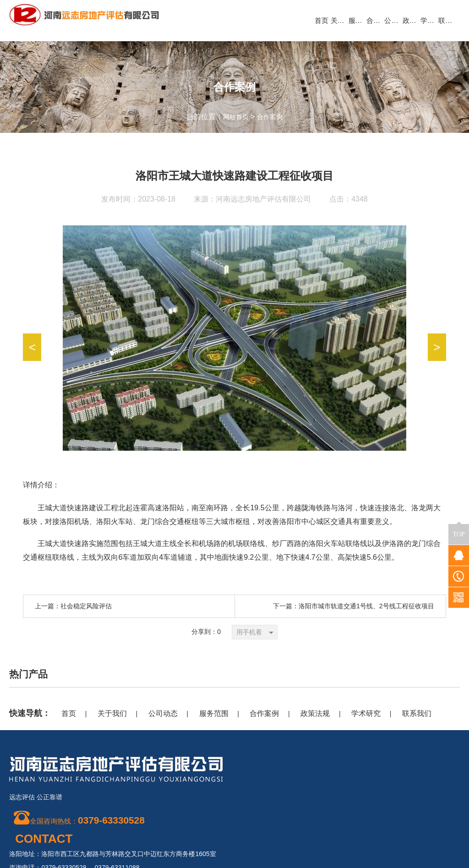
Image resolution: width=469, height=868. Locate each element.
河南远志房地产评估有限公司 (263, 199)
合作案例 (272, 117)
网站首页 (234, 117)
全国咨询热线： (82, 820)
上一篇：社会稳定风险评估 (73, 606)
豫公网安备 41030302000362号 (412, 857)
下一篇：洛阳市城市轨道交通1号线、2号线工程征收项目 (354, 606)
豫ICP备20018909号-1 (414, 822)
